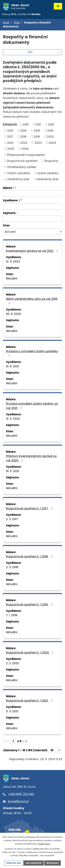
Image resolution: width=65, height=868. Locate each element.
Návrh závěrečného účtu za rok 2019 (32, 301)
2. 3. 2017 (12, 519)
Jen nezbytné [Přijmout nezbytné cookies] (34, 863)
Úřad (17, 23)
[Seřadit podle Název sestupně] (16, 188)
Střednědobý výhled (22, 167)
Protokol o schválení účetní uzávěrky (32, 353)
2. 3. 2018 (12, 567)
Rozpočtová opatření (22, 161)
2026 (25, 149)
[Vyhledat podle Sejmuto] (32, 219)
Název (9, 188)
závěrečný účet (47, 179)
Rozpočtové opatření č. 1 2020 (30, 652)
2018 (23, 137)
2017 (10, 137)
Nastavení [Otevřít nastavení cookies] (52, 863)
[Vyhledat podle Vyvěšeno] (32, 207)
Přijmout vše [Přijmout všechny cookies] (14, 863)
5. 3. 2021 (12, 711)
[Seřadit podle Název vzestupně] (16, 187)
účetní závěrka (48, 173)
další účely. (45, 844)
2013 (10, 130)
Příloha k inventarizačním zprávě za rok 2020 (31, 458)
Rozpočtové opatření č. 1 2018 (30, 556)
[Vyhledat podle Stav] (32, 232)
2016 (50, 130)
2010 (26, 124)
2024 (52, 143)
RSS (44, 52)
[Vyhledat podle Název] (32, 194)
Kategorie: (10, 124)
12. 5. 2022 (13, 261)
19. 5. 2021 (13, 471)
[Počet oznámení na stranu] (55, 750)
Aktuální (12, 278)
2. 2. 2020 (13, 663)
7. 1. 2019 (12, 615)
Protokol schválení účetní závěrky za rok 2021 (32, 406)
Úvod (6, 23)
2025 (11, 149)
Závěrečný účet (18, 179)
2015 (37, 130)
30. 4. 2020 (13, 314)
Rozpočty (52, 161)
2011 (38, 124)
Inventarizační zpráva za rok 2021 (32, 251)
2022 (24, 143)
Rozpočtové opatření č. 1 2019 (30, 604)
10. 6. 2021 (12, 366)
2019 (37, 137)
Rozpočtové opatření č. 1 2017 (30, 508)
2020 (50, 137)
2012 (51, 124)
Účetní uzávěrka (19, 173)
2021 (10, 143)
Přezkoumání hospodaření (26, 155)
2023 (38, 143)
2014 (24, 130)
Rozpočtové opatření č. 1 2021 (30, 701)
